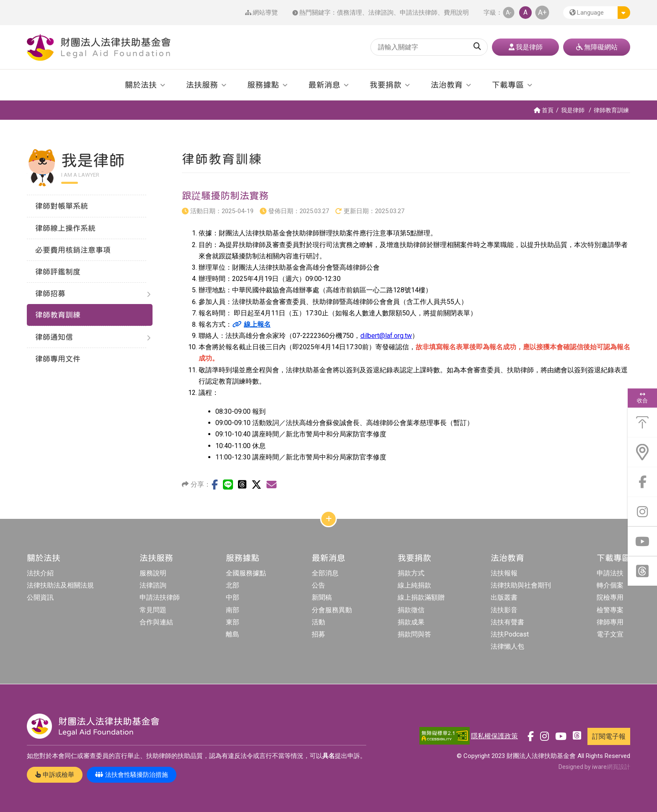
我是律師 (573, 110)
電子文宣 (610, 634)
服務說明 (153, 573)
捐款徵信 (411, 610)
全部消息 (325, 573)
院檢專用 (610, 597)
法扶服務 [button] (202, 85)
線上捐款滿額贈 (421, 597)
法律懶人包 (507, 646)
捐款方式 (411, 573)
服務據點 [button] (263, 85)
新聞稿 (322, 597)
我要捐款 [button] (385, 85)
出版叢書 (504, 597)
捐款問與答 (414, 634)
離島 (233, 634)
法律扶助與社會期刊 (521, 585)
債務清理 (349, 13)
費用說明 (456, 13)
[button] (597, 13)
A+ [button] (542, 12)
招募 (318, 634)
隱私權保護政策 (494, 736)
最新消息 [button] (324, 85)
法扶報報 (504, 573)
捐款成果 (411, 622)
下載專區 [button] (508, 85)
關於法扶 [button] (141, 85)
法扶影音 (504, 610)
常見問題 (153, 610)
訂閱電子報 (609, 736)
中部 (233, 597)
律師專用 (610, 622)
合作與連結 (156, 622)
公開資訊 (40, 597)
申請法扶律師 (419, 13)
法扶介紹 (40, 573)
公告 (318, 585)
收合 (642, 398)
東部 (233, 622)
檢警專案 (610, 610)
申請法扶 (610, 573)
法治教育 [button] (447, 85)
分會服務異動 (332, 610)
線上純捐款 (414, 585)
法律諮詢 (381, 13)
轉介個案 (610, 585)
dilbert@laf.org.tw (386, 336)
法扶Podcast (510, 634)
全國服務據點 (246, 573)
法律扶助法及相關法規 (60, 585)
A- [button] (509, 12)
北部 (233, 585)
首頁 (544, 110)
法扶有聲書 (507, 622)
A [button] (525, 12)
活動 (318, 622)
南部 (233, 610)
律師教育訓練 (611, 110)
